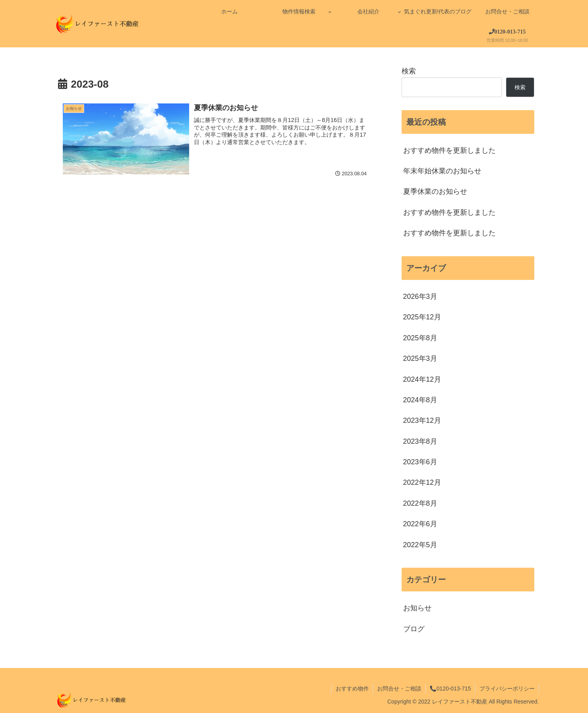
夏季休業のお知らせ (435, 191)
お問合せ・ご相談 (399, 689)
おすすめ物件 (352, 689)
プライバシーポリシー (507, 689)
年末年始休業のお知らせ (442, 171)
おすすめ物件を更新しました (449, 150)
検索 (409, 71)
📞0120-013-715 (450, 689)
